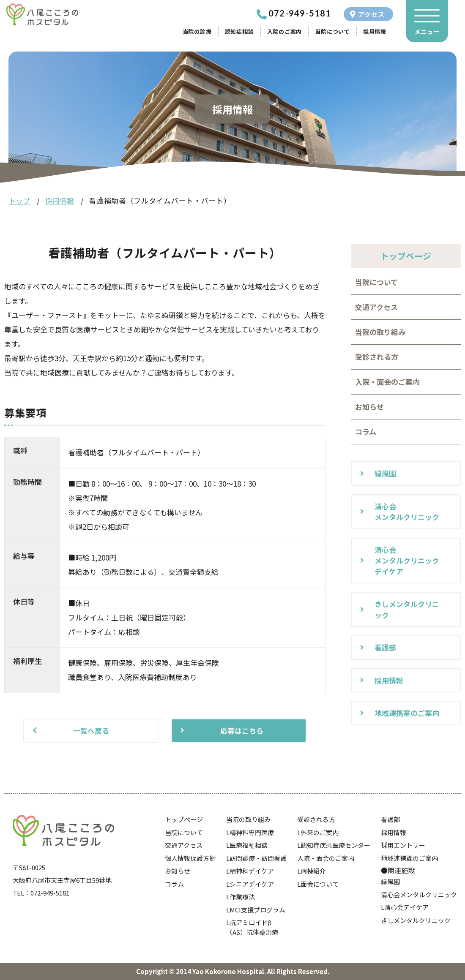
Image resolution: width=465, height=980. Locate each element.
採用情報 (375, 31)
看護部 (385, 647)
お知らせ (369, 407)
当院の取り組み (380, 332)
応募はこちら (242, 731)
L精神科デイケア (250, 871)
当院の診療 (197, 31)
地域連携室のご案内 (407, 713)
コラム (366, 431)
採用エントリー (403, 845)
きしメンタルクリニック (407, 609)
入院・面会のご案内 (387, 382)
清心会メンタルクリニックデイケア (407, 561)
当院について (332, 31)
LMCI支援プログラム (256, 910)
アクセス (371, 14)
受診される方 (377, 357)
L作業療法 (241, 897)
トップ (19, 200)
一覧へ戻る (91, 731)
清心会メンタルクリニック (407, 512)
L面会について (318, 884)
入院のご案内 (285, 31)
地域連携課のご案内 (409, 858)
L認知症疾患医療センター (334, 845)
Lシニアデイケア (250, 884)
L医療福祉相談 (247, 845)
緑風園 (385, 473)
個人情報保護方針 (190, 858)
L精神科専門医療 (250, 832)
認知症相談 (239, 31)
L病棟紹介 (312, 871)
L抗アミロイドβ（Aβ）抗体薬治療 (252, 927)
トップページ (184, 819)
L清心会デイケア (405, 907)
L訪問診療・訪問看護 (256, 858)
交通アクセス (376, 307)
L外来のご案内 (318, 832)
